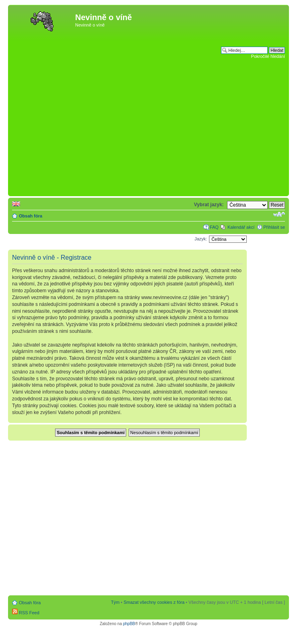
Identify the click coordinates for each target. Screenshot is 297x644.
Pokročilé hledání (268, 56)
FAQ (214, 227)
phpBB (129, 624)
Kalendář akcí (241, 227)
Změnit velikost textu (279, 214)
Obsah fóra (31, 216)
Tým (115, 602)
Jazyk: (201, 239)
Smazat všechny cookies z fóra (154, 602)
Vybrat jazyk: (209, 205)
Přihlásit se (274, 227)
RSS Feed (26, 613)
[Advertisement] (76, 114)
